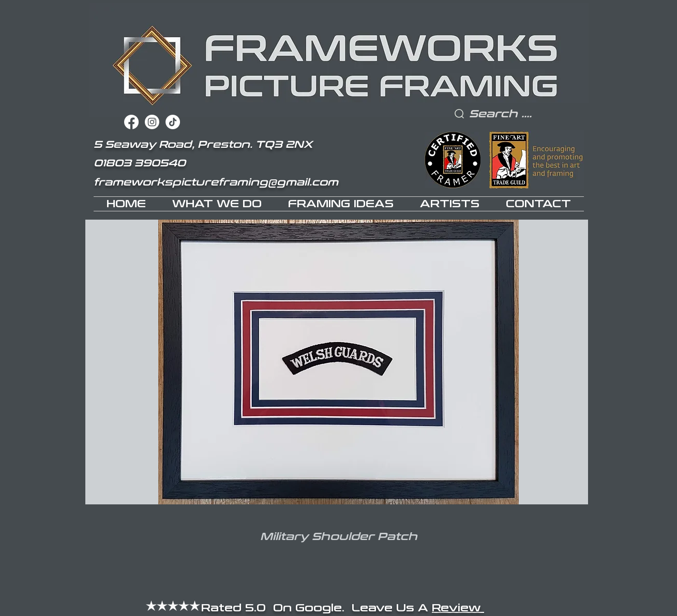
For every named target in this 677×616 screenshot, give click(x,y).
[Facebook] (131, 122)
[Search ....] (522, 114)
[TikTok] (173, 122)
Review (458, 608)
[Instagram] (152, 122)
